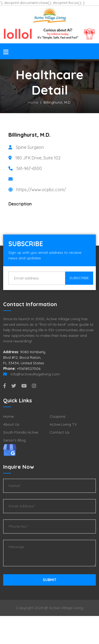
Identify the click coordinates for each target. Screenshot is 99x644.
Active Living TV (63, 424)
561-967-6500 (29, 168)
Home (33, 102)
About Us (11, 424)
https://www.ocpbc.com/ (41, 190)
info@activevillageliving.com (31, 374)
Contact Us (60, 432)
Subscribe (79, 278)
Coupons (58, 416)
